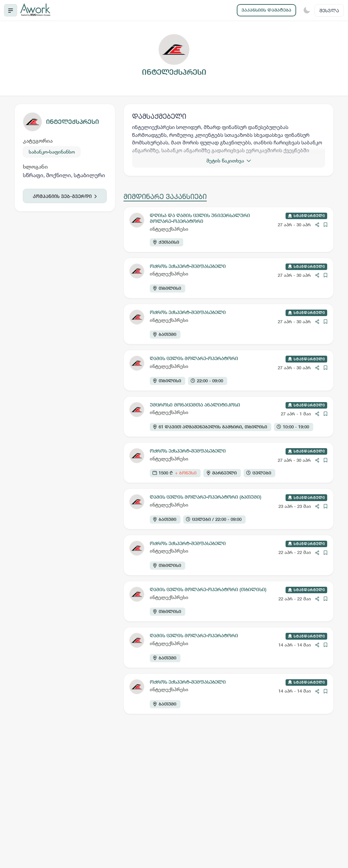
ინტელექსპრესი (72, 122)
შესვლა (329, 10)
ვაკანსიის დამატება (266, 10)
